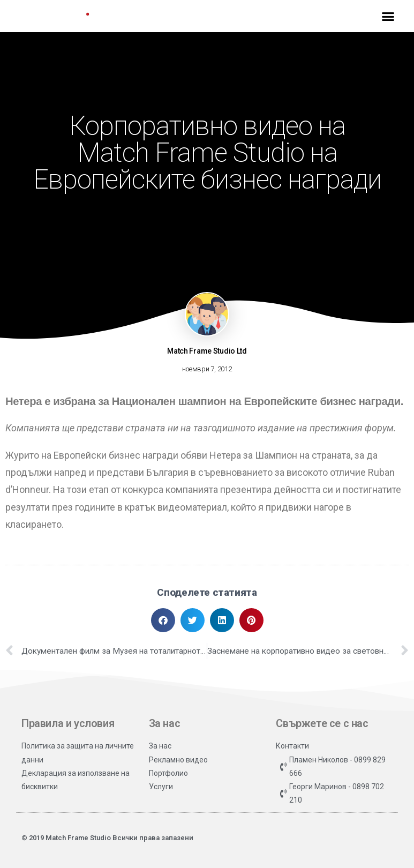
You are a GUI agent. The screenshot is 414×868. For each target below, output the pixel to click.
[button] (388, 16)
